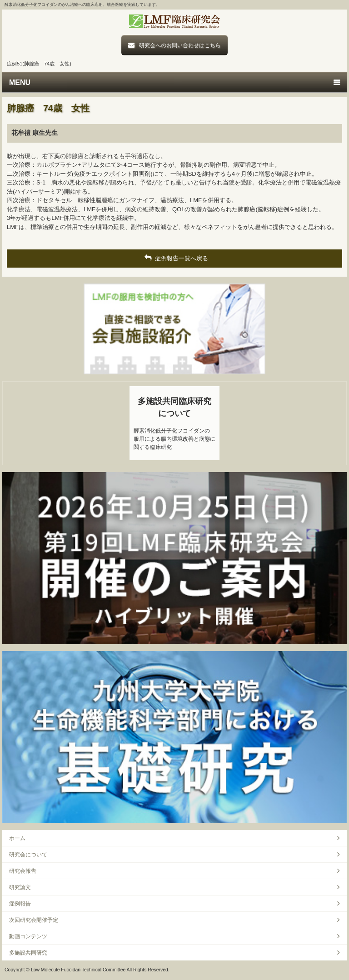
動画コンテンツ (28, 936)
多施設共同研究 (28, 953)
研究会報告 (23, 871)
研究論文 (20, 887)
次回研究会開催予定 (34, 920)
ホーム (17, 838)
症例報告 (20, 903)
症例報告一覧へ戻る (174, 258)
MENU (20, 82)
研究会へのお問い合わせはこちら (180, 45)
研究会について (28, 854)
